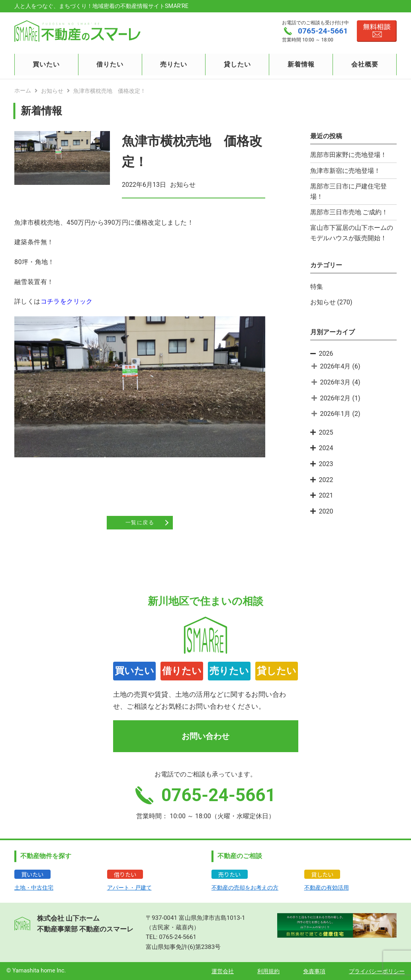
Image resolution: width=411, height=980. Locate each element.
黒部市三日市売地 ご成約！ (349, 212)
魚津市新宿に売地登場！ (345, 171)
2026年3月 (336, 382)
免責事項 (314, 971)
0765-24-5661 (178, 937)
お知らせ (323, 302)
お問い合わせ (205, 736)
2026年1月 (336, 414)
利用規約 (268, 971)
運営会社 (223, 971)
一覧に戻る (140, 523)
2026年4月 (336, 366)
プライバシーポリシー (377, 971)
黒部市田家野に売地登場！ (348, 155)
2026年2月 (336, 398)
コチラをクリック (67, 301)
